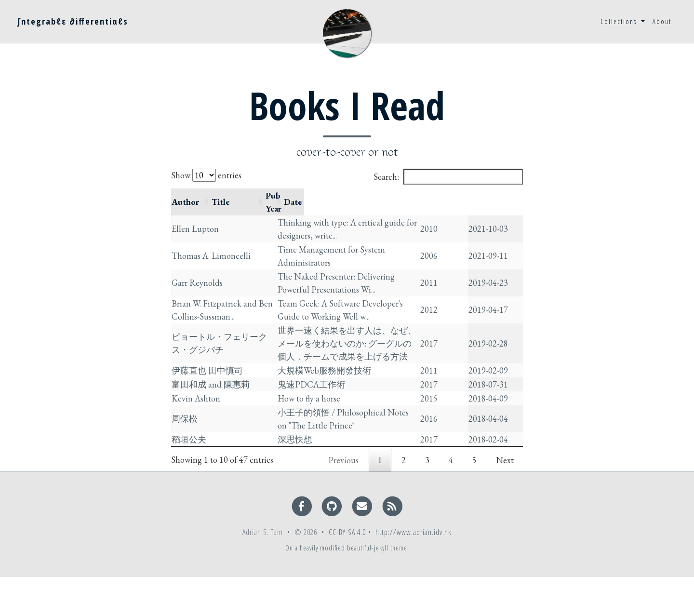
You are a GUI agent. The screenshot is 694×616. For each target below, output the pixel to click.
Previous (343, 499)
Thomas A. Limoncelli (211, 243)
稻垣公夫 (189, 472)
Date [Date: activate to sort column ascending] (498, 195)
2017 (455, 330)
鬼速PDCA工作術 (332, 391)
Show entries (206, 175)
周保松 (185, 445)
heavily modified (322, 587)
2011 (455, 270)
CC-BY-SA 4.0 (347, 571)
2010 (455, 216)
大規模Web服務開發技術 (345, 364)
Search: (448, 177)
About (662, 21)
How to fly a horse (330, 418)
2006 (455, 243)
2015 (455, 418)
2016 (455, 445)
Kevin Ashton (196, 418)
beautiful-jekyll (368, 587)
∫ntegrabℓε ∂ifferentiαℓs (73, 21)
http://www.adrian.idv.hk (414, 571)
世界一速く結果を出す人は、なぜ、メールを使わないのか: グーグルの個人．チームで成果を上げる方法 (372, 330)
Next (505, 499)
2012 (455, 297)
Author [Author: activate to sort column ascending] (185, 195)
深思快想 (316, 472)
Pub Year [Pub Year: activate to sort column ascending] (463, 195)
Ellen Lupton (195, 216)
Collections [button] (620, 21)
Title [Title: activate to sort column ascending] (307, 195)
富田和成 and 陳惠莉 (211, 391)
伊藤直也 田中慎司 (207, 364)
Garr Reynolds (197, 270)
